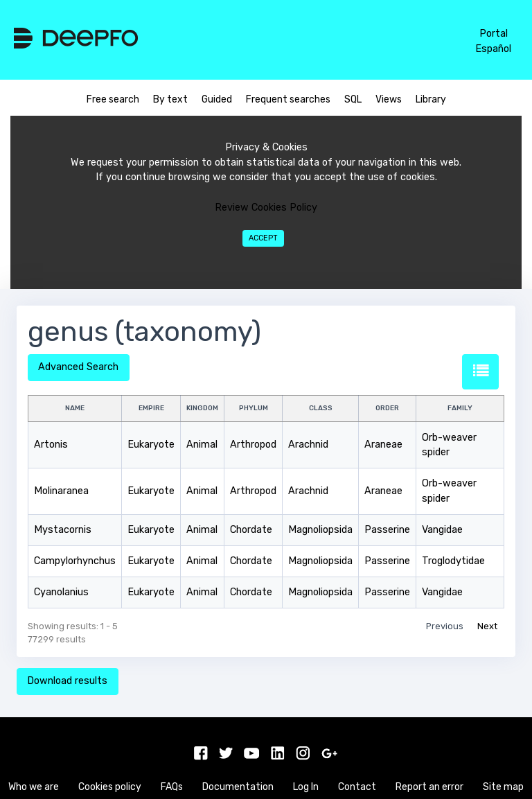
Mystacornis (63, 530)
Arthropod (253, 445)
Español (493, 49)
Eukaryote (151, 445)
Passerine (387, 530)
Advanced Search (78, 367)
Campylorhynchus (75, 561)
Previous (445, 626)
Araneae (383, 445)
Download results (67, 681)
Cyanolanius (61, 592)
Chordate (251, 530)
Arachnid (308, 445)
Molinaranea (61, 491)
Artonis (51, 445)
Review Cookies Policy (266, 208)
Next (487, 626)
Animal (202, 445)
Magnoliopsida (320, 530)
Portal (494, 34)
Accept (263, 238)
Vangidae (442, 530)
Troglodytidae (453, 561)
